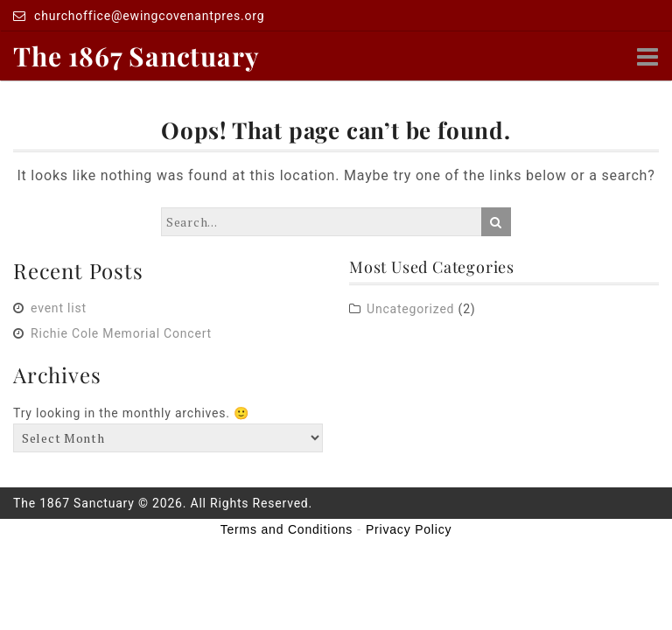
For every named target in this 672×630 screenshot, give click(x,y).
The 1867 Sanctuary (136, 56)
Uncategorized (410, 309)
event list (59, 308)
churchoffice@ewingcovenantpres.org (139, 16)
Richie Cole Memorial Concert (121, 333)
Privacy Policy (409, 529)
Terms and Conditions (287, 529)
